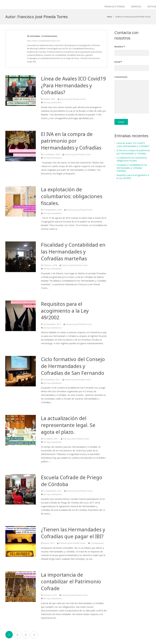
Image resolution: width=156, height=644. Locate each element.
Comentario (121, 77)
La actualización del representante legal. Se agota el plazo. (68, 425)
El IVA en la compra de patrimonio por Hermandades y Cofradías (71, 141)
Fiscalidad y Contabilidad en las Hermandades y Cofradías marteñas (73, 252)
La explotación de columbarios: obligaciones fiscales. (72, 196)
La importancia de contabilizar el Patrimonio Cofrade (71, 582)
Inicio (109, 17)
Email (118, 62)
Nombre (120, 47)
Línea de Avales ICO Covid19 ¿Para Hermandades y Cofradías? (73, 85)
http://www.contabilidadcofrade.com (43, 41)
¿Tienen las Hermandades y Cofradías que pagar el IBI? (73, 533)
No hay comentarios (53, 103)
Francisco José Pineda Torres (73, 99)
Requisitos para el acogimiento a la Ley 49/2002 (65, 311)
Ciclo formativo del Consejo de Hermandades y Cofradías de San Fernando (73, 366)
